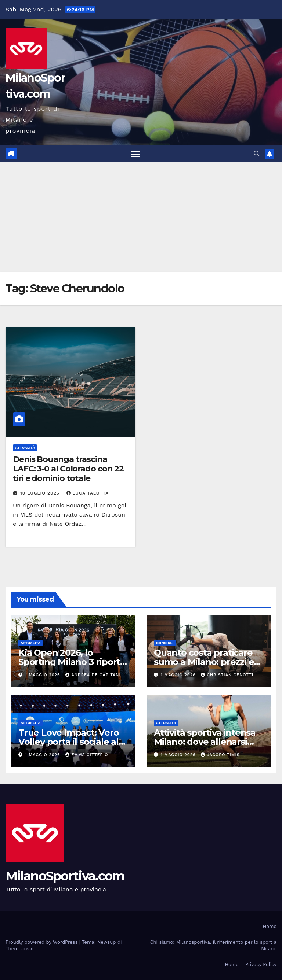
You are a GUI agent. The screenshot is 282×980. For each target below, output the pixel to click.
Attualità (25, 448)
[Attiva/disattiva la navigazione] (135, 154)
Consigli (165, 643)
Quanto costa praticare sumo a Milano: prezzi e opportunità (204, 662)
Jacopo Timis (220, 755)
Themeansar (20, 949)
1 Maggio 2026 (44, 675)
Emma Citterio (87, 755)
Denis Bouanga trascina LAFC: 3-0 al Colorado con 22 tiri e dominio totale (68, 469)
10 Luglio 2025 (41, 493)
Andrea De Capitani (93, 675)
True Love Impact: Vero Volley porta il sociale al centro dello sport (69, 742)
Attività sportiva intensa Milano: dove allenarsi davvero (205, 742)
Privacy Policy (261, 964)
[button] (257, 154)
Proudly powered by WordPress (42, 942)
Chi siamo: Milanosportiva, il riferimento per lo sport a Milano (213, 945)
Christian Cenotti (227, 675)
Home (270, 926)
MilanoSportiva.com (65, 876)
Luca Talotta (88, 493)
